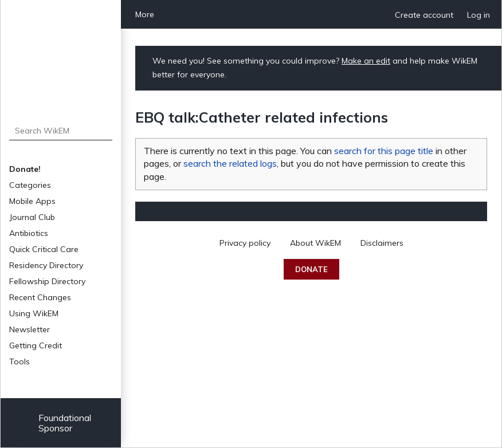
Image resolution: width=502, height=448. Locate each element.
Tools (19, 361)
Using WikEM (34, 313)
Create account (424, 15)
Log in (479, 15)
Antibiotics (29, 233)
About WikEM (315, 243)
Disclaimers (382, 243)
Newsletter (30, 329)
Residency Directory (46, 265)
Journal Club (32, 217)
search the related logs (230, 163)
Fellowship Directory (47, 281)
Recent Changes (40, 297)
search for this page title (384, 151)
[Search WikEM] (61, 131)
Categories (30, 185)
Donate (311, 269)
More (145, 14)
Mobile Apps (32, 201)
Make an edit (366, 61)
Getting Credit (36, 345)
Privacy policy (245, 243)
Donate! (25, 169)
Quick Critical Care (44, 249)
